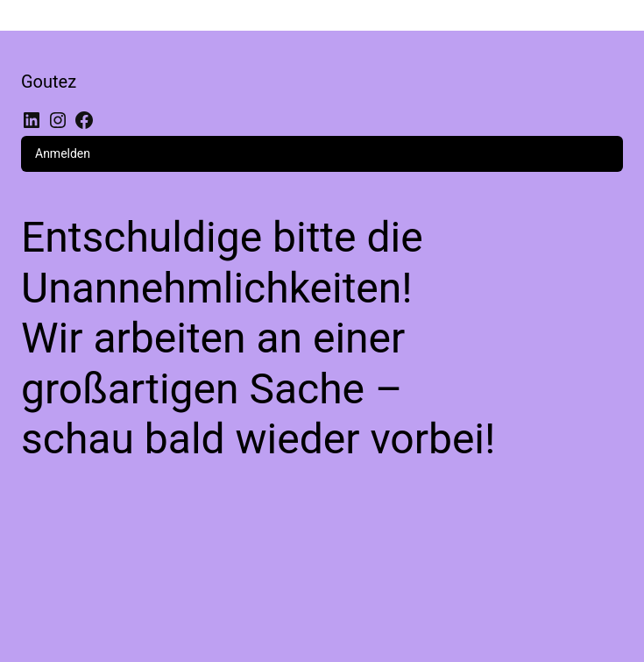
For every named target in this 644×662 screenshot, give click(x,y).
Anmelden (63, 153)
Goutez (49, 82)
